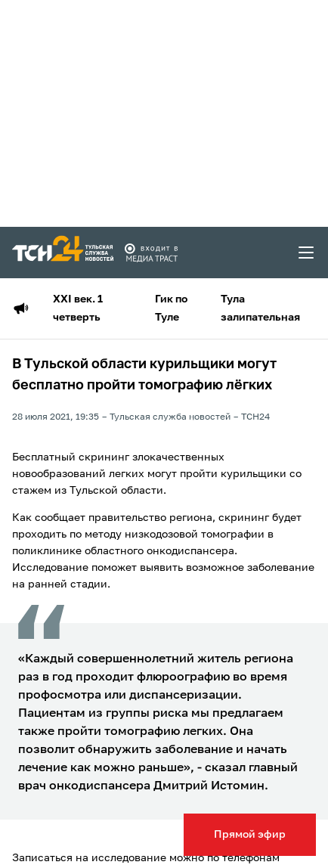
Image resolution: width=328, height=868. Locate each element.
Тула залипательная (260, 308)
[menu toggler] (307, 253)
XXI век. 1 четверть (78, 308)
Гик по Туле (171, 308)
